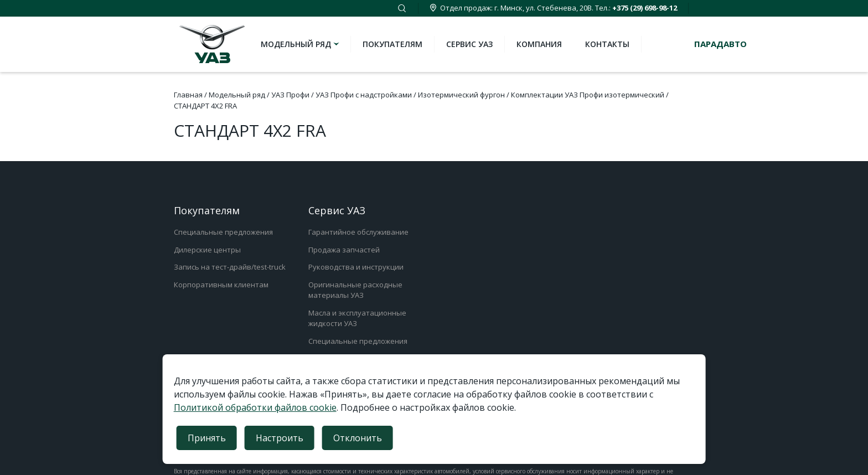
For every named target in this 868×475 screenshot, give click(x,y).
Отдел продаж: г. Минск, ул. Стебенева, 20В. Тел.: (553, 8)
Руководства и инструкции (356, 267)
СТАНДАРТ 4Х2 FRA (205, 106)
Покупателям (392, 44)
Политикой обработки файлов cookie (255, 407)
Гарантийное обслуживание (358, 232)
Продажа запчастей (344, 250)
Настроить (280, 438)
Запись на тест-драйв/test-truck (230, 267)
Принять (207, 438)
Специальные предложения (223, 232)
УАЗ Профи (290, 95)
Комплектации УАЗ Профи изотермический (588, 95)
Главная (188, 95)
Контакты (607, 44)
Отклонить (358, 438)
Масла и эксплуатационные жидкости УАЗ (357, 318)
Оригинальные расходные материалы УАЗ (355, 290)
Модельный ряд (301, 44)
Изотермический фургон (461, 95)
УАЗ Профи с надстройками (364, 95)
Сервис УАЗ (469, 44)
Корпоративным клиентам (221, 285)
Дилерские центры (207, 250)
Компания (539, 44)
